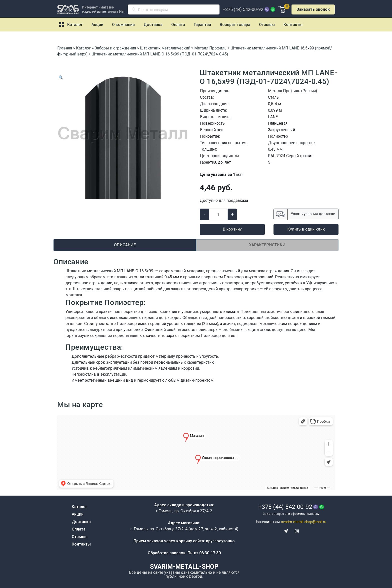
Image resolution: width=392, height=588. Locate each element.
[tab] (125, 245)
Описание (125, 245)
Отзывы (267, 25)
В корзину (232, 229)
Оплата (178, 25)
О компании (123, 25)
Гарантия (202, 25)
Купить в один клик (306, 229)
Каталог (75, 25)
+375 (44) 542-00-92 (243, 9)
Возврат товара (235, 25)
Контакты (293, 25)
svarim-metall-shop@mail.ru (304, 522)
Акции (97, 25)
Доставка (153, 25)
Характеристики (267, 245)
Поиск (136, 11)
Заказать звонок (313, 9)
